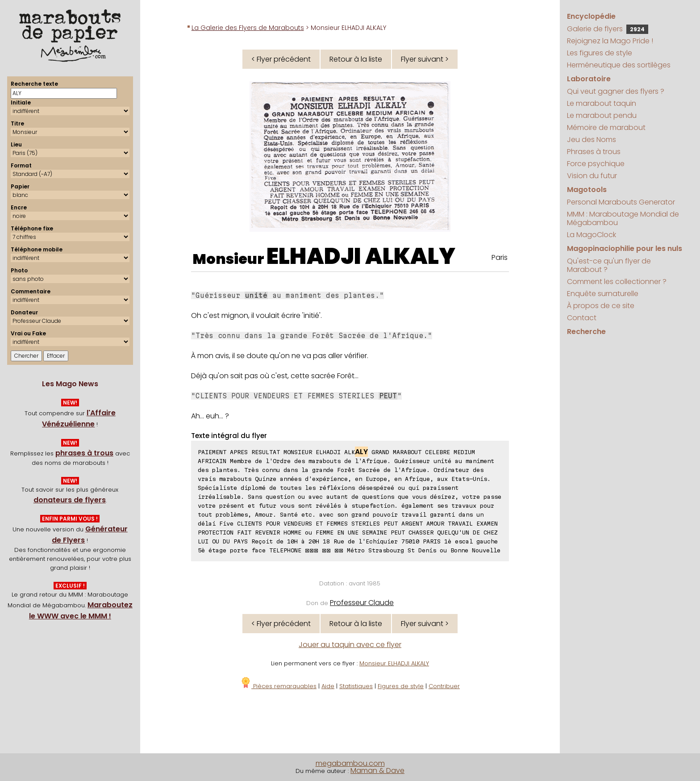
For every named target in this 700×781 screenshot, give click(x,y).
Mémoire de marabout (606, 127)
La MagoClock (592, 235)
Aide (328, 686)
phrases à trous (84, 453)
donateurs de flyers (70, 500)
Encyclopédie (591, 16)
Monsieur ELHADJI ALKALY (394, 663)
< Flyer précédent (281, 59)
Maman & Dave (377, 771)
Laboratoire (589, 79)
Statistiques (356, 686)
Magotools (587, 190)
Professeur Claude (362, 603)
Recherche (586, 332)
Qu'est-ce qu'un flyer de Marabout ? (609, 265)
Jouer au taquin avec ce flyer (350, 645)
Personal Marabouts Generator (621, 202)
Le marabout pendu (602, 115)
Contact (582, 318)
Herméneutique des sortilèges (619, 65)
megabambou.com (350, 763)
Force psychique (596, 164)
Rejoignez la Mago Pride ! (610, 41)
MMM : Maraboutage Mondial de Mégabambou (623, 218)
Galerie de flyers (608, 29)
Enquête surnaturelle (603, 294)
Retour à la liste (356, 59)
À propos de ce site (601, 306)
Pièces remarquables (278, 686)
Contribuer (444, 686)
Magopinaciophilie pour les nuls (625, 248)
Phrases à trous (594, 152)
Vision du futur (592, 176)
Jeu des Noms (592, 140)
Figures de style (401, 686)
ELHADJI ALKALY (361, 256)
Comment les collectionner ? (617, 282)
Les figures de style (600, 53)
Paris (500, 257)
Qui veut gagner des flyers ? (616, 91)
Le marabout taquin (602, 103)
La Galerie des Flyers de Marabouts (248, 28)
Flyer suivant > (425, 59)
